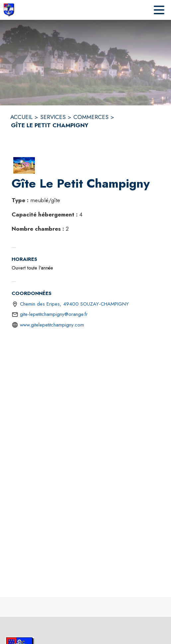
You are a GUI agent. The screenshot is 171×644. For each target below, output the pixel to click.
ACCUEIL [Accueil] (21, 117)
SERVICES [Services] (53, 117)
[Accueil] (9, 10)
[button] (24, 165)
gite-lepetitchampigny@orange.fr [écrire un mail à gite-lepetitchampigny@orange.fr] (54, 314)
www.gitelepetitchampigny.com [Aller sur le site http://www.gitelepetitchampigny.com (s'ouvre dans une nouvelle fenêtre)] (52, 325)
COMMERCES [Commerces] (91, 117)
